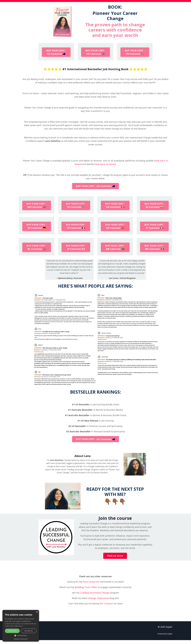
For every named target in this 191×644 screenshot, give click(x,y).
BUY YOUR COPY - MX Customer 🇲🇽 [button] (154, 250)
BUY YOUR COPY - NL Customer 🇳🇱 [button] (37, 250)
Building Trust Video (86, 591)
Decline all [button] (29, 631)
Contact (109, 607)
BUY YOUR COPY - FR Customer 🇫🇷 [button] (76, 229)
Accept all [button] (12, 631)
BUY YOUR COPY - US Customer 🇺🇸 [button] (135, 52)
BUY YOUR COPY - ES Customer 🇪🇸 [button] (115, 229)
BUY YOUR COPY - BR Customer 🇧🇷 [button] (115, 250)
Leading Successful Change (95, 597)
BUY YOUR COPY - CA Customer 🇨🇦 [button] (115, 207)
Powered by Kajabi (165, 638)
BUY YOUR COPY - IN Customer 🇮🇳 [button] (154, 207)
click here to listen (107, 166)
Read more (19, 626)
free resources (91, 586)
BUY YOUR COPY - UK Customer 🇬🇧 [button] (95, 52)
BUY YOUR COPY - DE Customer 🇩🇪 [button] (37, 229)
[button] (21, 635)
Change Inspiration (98, 602)
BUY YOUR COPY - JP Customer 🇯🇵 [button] (76, 250)
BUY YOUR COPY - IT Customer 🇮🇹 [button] (154, 229)
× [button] (37, 612)
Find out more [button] (115, 560)
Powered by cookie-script (21, 639)
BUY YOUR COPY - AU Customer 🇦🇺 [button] (56, 52)
